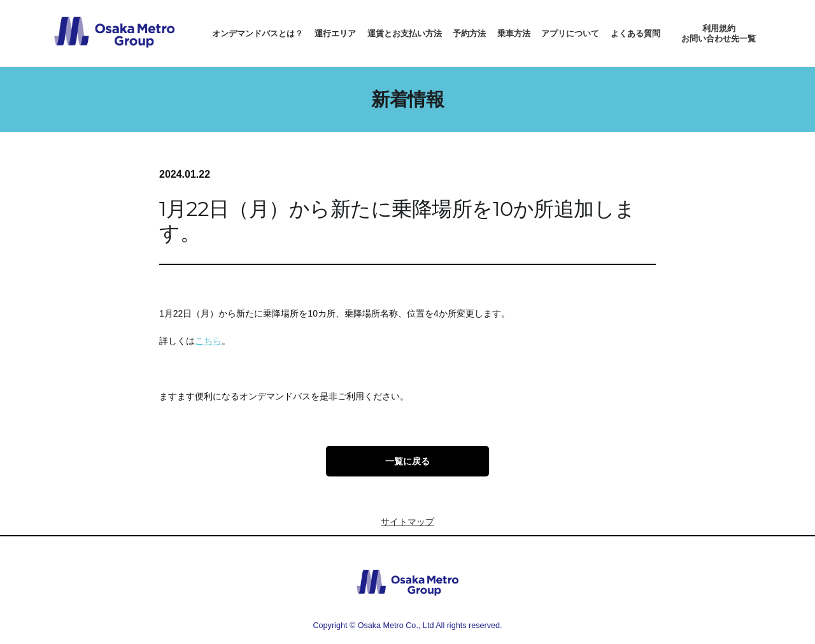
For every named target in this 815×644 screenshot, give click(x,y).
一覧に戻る (407, 461)
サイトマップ (407, 522)
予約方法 (469, 33)
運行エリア (335, 33)
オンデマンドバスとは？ (258, 33)
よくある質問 (635, 33)
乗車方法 (514, 33)
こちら (208, 341)
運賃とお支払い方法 (405, 33)
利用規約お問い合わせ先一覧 (719, 33)
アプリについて (570, 33)
